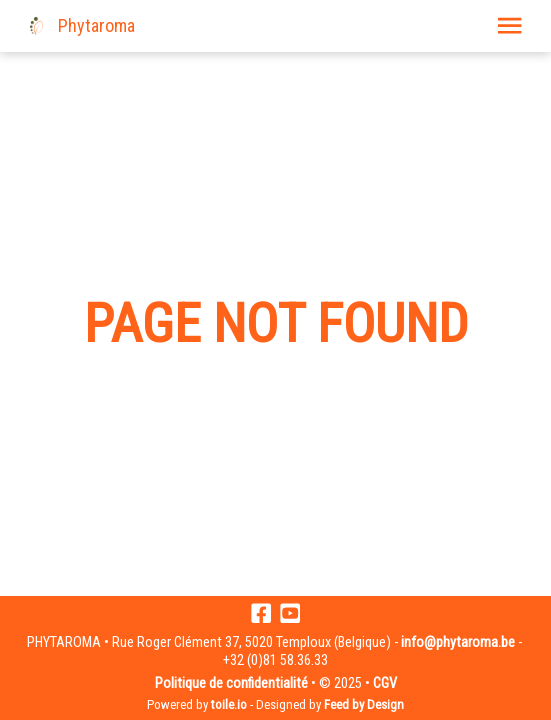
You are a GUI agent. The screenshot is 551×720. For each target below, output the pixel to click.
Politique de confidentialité (231, 683)
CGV (385, 683)
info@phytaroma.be (458, 642)
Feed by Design (364, 704)
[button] (509, 25)
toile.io (229, 704)
